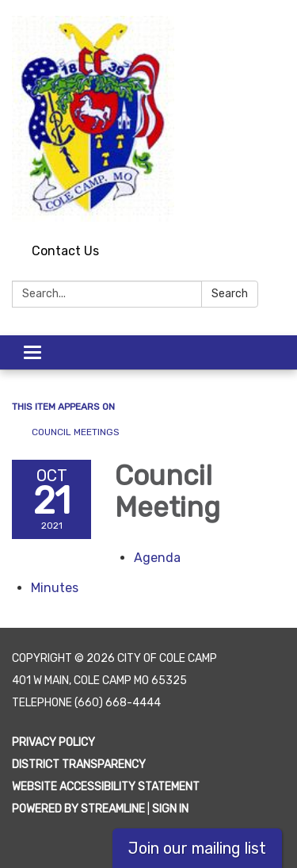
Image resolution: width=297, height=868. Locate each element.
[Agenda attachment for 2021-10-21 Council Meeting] (157, 558)
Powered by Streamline (78, 809)
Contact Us (65, 251)
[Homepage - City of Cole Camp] (148, 119)
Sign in (170, 809)
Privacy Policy (53, 742)
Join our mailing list (197, 848)
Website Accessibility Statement (106, 787)
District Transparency (79, 765)
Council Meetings (76, 432)
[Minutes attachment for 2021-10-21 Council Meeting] (55, 588)
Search (230, 294)
